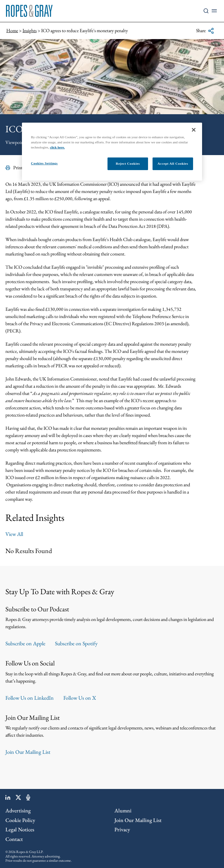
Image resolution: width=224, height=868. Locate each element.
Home (12, 31)
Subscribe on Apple (25, 643)
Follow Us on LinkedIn (30, 698)
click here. (57, 147)
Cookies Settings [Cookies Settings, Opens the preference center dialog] (44, 163)
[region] (112, 152)
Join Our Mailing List (28, 752)
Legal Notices (20, 829)
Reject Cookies (128, 164)
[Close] (194, 130)
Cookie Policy (20, 820)
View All (14, 534)
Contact (14, 839)
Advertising (18, 810)
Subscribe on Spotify (76, 643)
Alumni (123, 810)
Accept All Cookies (173, 164)
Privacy (122, 829)
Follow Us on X (80, 698)
